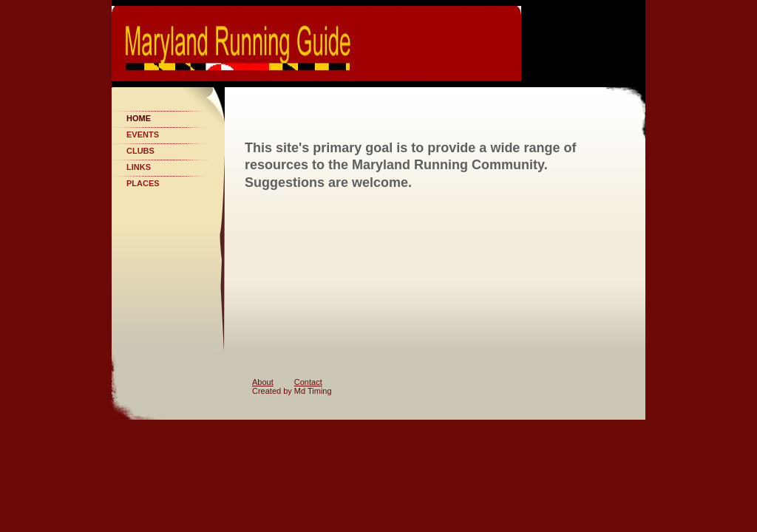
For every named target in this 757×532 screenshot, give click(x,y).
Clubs (140, 151)
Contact (308, 382)
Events (143, 134)
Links (139, 167)
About (263, 382)
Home (139, 118)
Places (143, 183)
